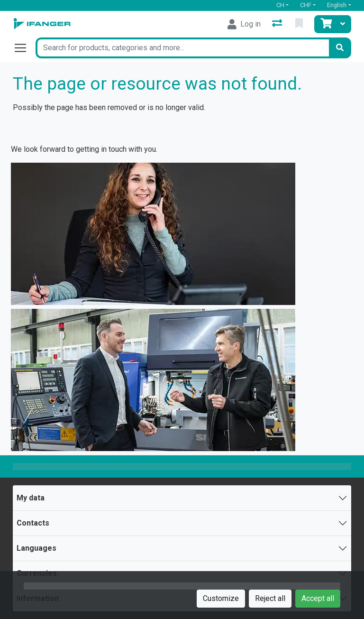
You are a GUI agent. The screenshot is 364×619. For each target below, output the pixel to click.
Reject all (270, 598)
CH (280, 5)
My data (31, 498)
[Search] (340, 48)
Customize (221, 598)
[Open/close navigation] (24, 48)
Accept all (318, 598)
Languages (36, 548)
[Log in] (244, 24)
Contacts (33, 523)
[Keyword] (182, 48)
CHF (306, 5)
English (337, 5)
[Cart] (325, 24)
